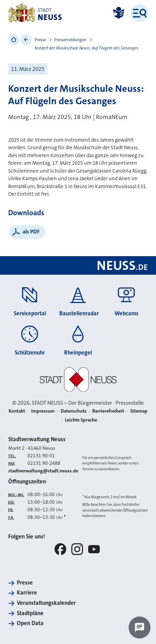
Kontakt (17, 411)
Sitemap (139, 411)
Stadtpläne (30, 613)
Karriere (27, 593)
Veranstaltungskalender (46, 603)
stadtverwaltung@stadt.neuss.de (43, 471)
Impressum (43, 411)
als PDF (31, 232)
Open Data (30, 623)
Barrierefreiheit (108, 411)
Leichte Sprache (81, 420)
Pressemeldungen (70, 40)
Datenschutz (74, 411)
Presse (40, 40)
